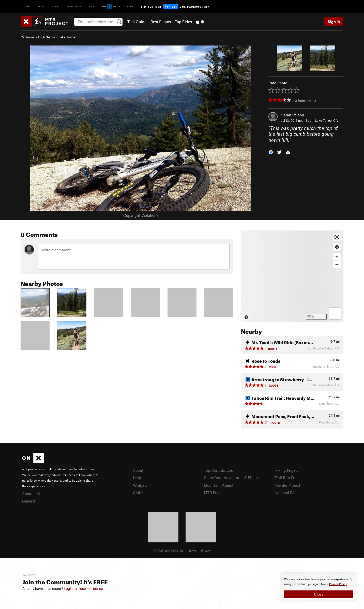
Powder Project (287, 485)
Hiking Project (287, 470)
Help (137, 478)
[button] (271, 152)
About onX (31, 494)
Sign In (334, 22)
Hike (55, 6)
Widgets (140, 485)
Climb (25, 6)
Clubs (138, 493)
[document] (319, 588)
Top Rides (183, 22)
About (138, 470)
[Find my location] (337, 247)
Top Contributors (218, 470)
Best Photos (161, 22)
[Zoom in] (337, 257)
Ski (92, 6)
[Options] (335, 314)
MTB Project (214, 493)
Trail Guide (137, 22)
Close (319, 594)
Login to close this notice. (84, 589)
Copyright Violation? (141, 215)
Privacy (206, 551)
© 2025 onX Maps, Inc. (169, 551)
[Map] (292, 276)
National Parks (287, 493)
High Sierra (47, 37)
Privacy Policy (338, 584)
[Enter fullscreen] (337, 237)
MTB (41, 6)
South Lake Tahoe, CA (322, 120)
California (28, 37)
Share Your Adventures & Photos (232, 478)
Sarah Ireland (293, 115)
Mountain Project (219, 485)
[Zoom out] (337, 264)
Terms (193, 551)
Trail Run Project (289, 478)
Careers (29, 501)
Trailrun (74, 6)
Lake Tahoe (67, 37)
